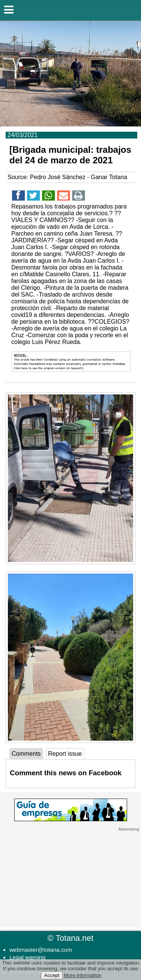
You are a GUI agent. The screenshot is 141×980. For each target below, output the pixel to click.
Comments (26, 754)
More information (83, 975)
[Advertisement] (71, 879)
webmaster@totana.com (41, 950)
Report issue (65, 754)
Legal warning (27, 957)
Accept (52, 975)
